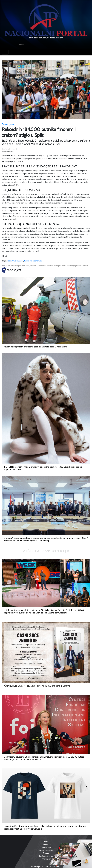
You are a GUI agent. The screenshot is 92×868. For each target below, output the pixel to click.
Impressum (46, 844)
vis (31, 261)
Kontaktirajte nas (46, 856)
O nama (46, 853)
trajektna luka (18, 261)
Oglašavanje (46, 847)
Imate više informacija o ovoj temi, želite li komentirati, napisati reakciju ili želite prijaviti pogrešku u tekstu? (45, 266)
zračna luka (37, 261)
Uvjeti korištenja (46, 850)
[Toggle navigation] (5, 52)
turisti (26, 261)
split (10, 261)
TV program (46, 859)
